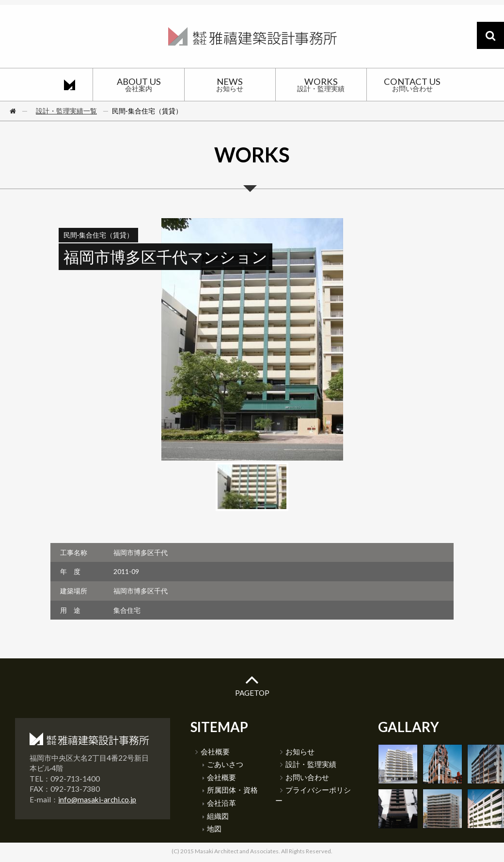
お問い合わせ (305, 777)
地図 (212, 829)
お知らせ (297, 751)
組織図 (216, 816)
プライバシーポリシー (313, 795)
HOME (70, 84)
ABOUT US (138, 84)
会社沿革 (219, 803)
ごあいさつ (223, 764)
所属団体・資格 (230, 790)
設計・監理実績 (308, 764)
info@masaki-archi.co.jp (97, 799)
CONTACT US (412, 84)
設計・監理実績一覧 (66, 111)
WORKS (321, 84)
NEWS (230, 84)
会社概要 (213, 751)
